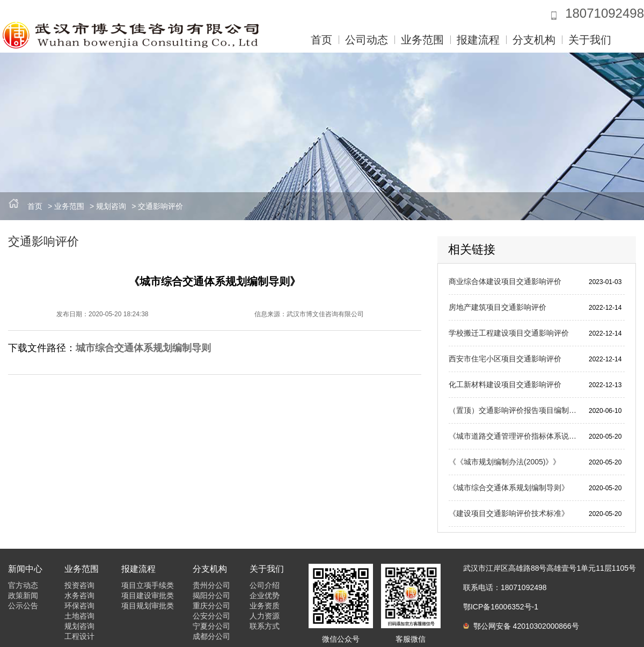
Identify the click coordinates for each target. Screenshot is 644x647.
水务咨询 (79, 595)
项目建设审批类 (148, 595)
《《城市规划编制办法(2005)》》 (504, 462)
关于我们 (590, 40)
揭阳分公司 (211, 595)
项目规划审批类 (148, 606)
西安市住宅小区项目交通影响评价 (505, 359)
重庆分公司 (211, 606)
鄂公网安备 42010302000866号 (521, 626)
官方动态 (23, 585)
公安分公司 (211, 616)
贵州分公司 (211, 585)
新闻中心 (25, 569)
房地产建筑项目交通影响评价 (497, 307)
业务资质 (265, 606)
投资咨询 (79, 585)
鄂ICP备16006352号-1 (501, 607)
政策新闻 (23, 595)
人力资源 (265, 616)
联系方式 (265, 626)
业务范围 (422, 40)
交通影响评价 (160, 206)
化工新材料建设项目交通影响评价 (505, 384)
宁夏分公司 (211, 626)
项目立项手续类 (148, 585)
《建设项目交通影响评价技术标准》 (509, 513)
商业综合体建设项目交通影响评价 (505, 281)
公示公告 (23, 606)
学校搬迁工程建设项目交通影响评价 (509, 333)
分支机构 (534, 40)
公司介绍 (265, 585)
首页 (321, 40)
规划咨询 (111, 206)
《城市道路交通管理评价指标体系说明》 (514, 436)
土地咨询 (79, 616)
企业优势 (265, 595)
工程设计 (79, 636)
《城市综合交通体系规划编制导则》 (509, 488)
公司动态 (367, 40)
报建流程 (478, 40)
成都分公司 (211, 636)
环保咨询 (79, 606)
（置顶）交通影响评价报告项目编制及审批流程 (514, 410)
